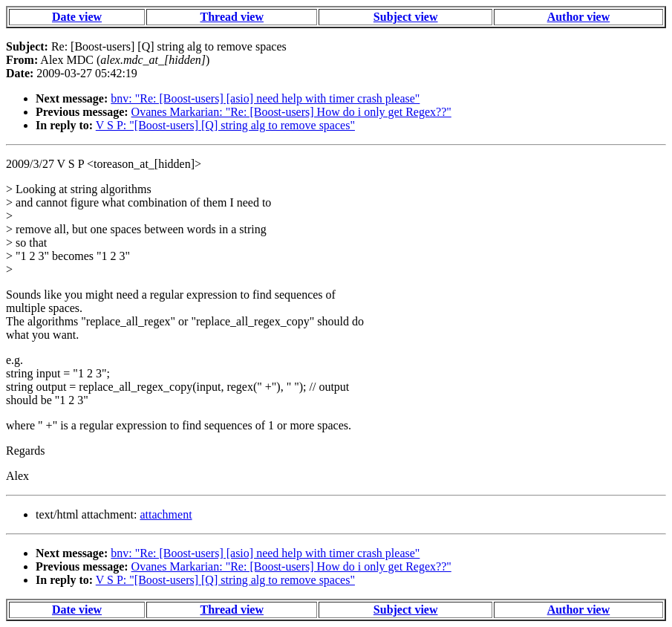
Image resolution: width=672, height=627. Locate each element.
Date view (77, 17)
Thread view (232, 17)
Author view (579, 17)
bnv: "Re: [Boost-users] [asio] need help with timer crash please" (265, 98)
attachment (166, 514)
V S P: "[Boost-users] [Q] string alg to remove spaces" (225, 125)
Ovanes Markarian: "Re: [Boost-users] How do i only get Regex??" (291, 112)
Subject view (406, 17)
